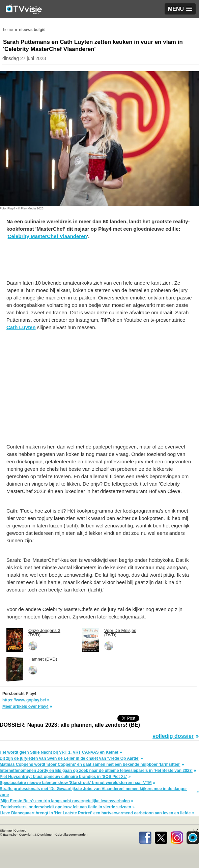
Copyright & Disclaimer (36, 835)
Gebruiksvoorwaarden (71, 835)
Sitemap (6, 831)
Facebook (145, 836)
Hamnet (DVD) (43, 659)
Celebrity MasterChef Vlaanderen (47, 236)
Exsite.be (10, 835)
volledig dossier (173, 736)
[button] (180, 9)
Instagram (177, 836)
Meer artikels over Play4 (25, 706)
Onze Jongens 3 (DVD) (44, 633)
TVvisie (193, 836)
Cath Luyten (21, 327)
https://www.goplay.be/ (24, 700)
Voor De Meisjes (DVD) (120, 633)
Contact (20, 831)
